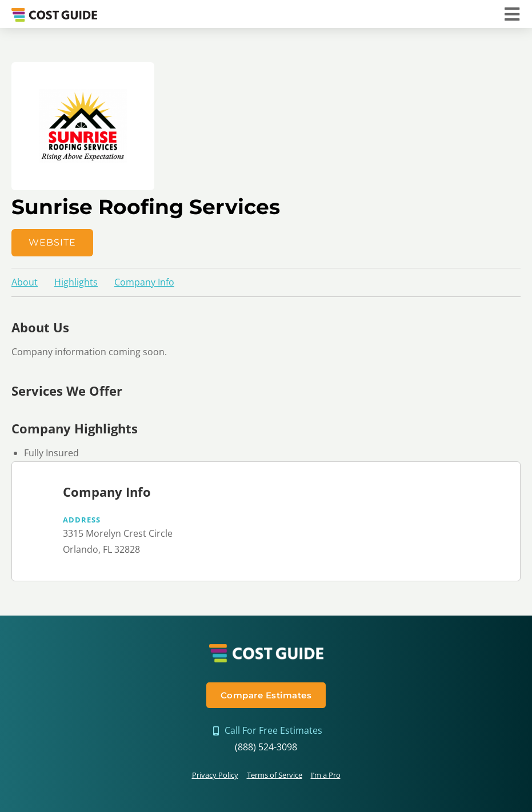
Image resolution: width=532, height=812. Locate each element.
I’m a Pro (326, 775)
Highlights (76, 282)
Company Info (144, 282)
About (25, 282)
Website (52, 242)
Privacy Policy (215, 775)
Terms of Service (275, 775)
